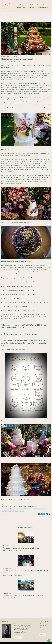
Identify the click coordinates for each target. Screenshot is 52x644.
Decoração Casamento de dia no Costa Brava (23, 595)
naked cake (15, 511)
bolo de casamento (18, 507)
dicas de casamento (6, 511)
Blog (43, 4)
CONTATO (5, 346)
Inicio (22, 4)
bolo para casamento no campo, (24, 509)
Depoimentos (22, 7)
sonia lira (22, 511)
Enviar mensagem (44, 625)
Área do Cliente (43, 7)
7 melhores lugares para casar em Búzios (21, 548)
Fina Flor (7, 223)
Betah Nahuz (26, 153)
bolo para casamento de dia (30, 507)
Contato (32, 7)
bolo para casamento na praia (9, 509)
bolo (10, 507)
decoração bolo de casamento (40, 509)
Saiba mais (18, 637)
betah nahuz (5, 507)
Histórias (30, 4)
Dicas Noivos (16, 57)
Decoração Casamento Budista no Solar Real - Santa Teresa (26, 572)
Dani (37, 4)
